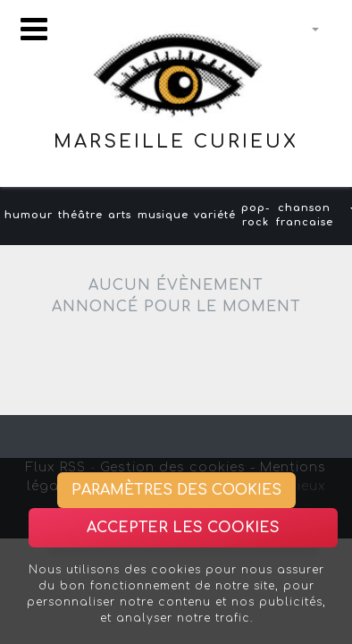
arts (120, 215)
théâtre (80, 215)
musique (163, 215)
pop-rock (256, 216)
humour (29, 215)
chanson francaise (305, 216)
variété (215, 215)
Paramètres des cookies (176, 490)
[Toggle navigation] (34, 29)
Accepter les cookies (183, 528)
